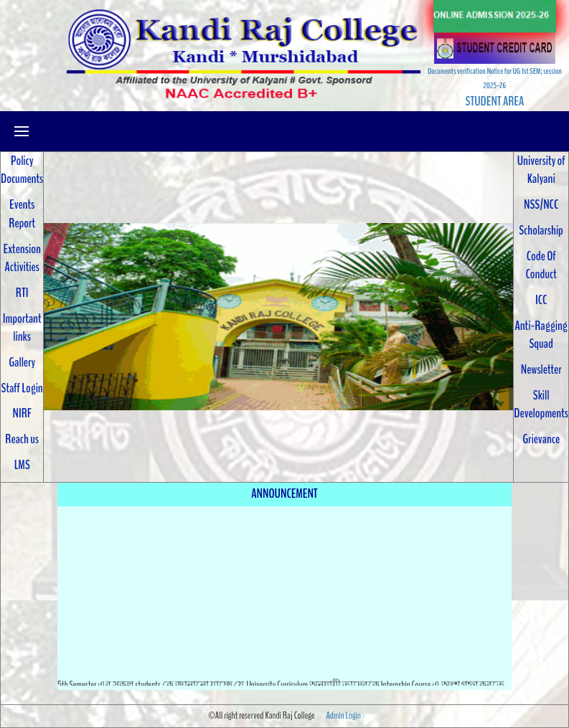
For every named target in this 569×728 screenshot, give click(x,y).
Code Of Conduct (541, 265)
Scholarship (541, 230)
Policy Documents (22, 170)
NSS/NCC (541, 204)
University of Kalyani (541, 170)
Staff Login (22, 388)
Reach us (22, 439)
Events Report (22, 214)
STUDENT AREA (495, 101)
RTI (22, 293)
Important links (22, 328)
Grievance (541, 439)
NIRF (22, 413)
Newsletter (541, 369)
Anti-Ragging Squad (541, 335)
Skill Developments (541, 405)
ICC (541, 300)
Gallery (22, 362)
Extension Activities (22, 258)
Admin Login (343, 715)
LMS (22, 465)
